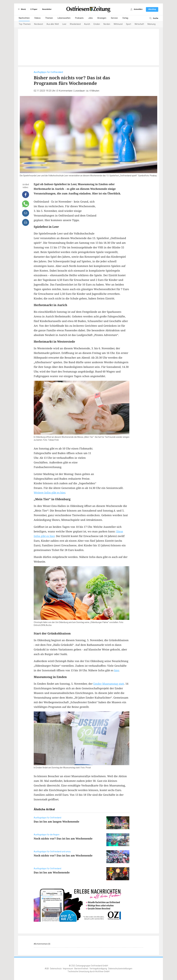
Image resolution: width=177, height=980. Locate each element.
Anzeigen (102, 18)
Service (114, 18)
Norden (107, 24)
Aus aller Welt (53, 24)
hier (116, 670)
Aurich (87, 24)
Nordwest (39, 24)
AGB (47, 969)
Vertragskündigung (98, 969)
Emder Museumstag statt (109, 684)
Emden (97, 24)
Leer (64, 24)
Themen (49, 18)
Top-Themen (25, 24)
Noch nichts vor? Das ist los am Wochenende (63, 838)
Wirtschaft (139, 24)
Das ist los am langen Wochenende (56, 822)
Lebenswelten (64, 18)
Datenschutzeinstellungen (120, 969)
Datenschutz (56, 969)
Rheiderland (75, 24)
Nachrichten (24, 18)
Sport (129, 24)
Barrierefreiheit (81, 969)
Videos (37, 18)
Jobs (90, 18)
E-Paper (34, 9)
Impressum (68, 969)
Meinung (151, 24)
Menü (21, 9)
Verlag (125, 18)
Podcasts (79, 18)
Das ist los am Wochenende (52, 872)
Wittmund (118, 24)
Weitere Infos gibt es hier (49, 493)
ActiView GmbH (102, 972)
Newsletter (47, 9)
